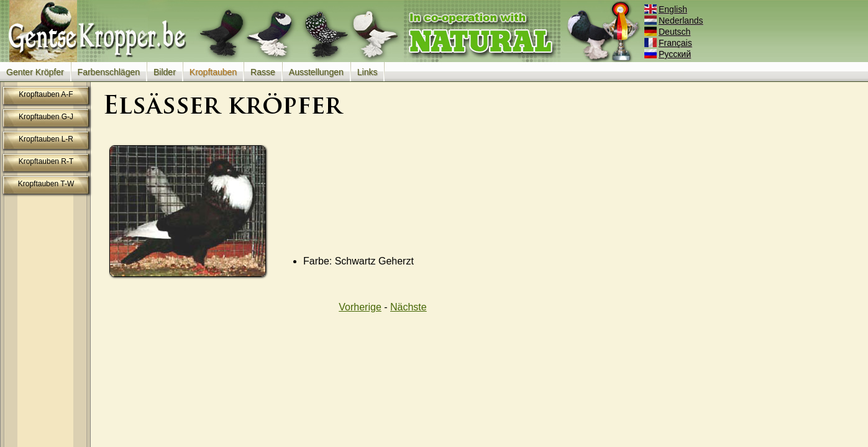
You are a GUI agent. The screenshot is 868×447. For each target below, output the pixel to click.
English (667, 9)
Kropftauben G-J (46, 117)
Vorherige (360, 307)
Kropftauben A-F (46, 94)
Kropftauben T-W (46, 184)
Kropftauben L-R (46, 139)
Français (669, 43)
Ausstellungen (316, 72)
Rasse (263, 72)
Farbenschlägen (109, 72)
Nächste (409, 307)
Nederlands (675, 20)
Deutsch (668, 32)
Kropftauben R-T (46, 161)
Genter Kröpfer (35, 72)
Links (368, 72)
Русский (669, 54)
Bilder (165, 72)
